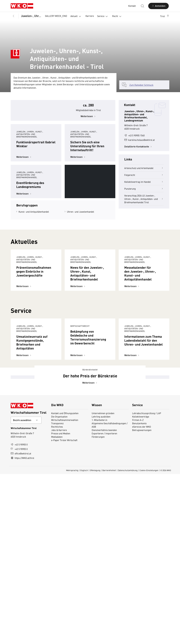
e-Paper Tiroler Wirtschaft (64, 610)
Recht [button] (117, 16)
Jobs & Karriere (59, 600)
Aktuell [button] (76, 16)
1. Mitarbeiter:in (99, 590)
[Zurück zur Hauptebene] (13, 16)
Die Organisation (59, 586)
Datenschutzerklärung (128, 640)
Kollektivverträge (141, 586)
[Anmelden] (158, 6)
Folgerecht (144, 175)
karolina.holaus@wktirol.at (139, 140)
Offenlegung (95, 640)
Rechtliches (57, 597)
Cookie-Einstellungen (149, 640)
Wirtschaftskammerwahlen (65, 590)
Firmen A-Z (138, 590)
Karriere (90, 16)
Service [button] (103, 16)
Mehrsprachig (72, 640)
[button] (165, 16)
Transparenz (57, 593)
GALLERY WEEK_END (56, 16)
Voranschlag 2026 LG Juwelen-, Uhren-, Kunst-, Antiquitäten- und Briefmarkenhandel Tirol (144, 199)
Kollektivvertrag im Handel (144, 182)
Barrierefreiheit (109, 640)
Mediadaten (57, 607)
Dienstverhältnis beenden (104, 600)
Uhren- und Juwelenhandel (81, 269)
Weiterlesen (88, 124)
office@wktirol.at (21, 623)
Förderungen (98, 607)
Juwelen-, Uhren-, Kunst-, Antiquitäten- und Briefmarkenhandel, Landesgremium (31, 16)
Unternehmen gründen (103, 583)
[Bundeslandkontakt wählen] (26, 590)
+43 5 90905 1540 (134, 135)
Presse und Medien (61, 603)
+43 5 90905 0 (19, 614)
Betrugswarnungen (142, 600)
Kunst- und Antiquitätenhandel (34, 269)
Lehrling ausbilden (101, 586)
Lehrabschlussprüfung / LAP (147, 583)
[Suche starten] (142, 6)
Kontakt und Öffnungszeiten (65, 583)
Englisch (84, 640)
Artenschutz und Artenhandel (144, 168)
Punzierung (144, 189)
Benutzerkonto (139, 593)
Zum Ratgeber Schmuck (141, 85)
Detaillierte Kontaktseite (138, 146)
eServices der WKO (142, 597)
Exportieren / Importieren (104, 603)
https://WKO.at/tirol (22, 628)
